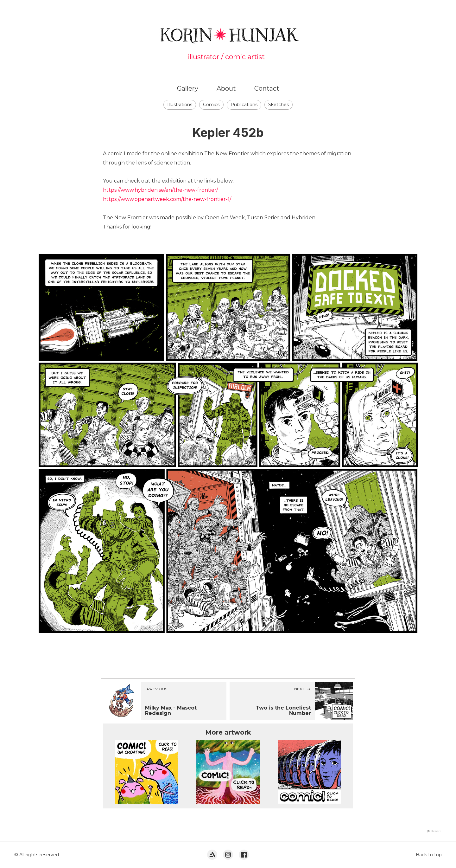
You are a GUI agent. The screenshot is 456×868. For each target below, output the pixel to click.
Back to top (429, 855)
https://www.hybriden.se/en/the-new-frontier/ (160, 190)
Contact (267, 88)
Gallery (188, 88)
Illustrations (180, 105)
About (226, 88)
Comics (211, 105)
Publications (244, 105)
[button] (434, 831)
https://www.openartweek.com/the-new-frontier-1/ (167, 199)
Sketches (279, 105)
